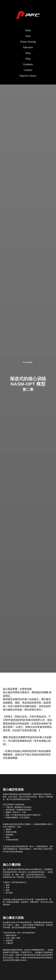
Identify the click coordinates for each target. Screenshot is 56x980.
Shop (28, 53)
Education (28, 47)
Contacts (28, 70)
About (28, 30)
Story (28, 36)
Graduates (28, 64)
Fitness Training (28, 42)
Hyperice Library (28, 76)
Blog (28, 59)
